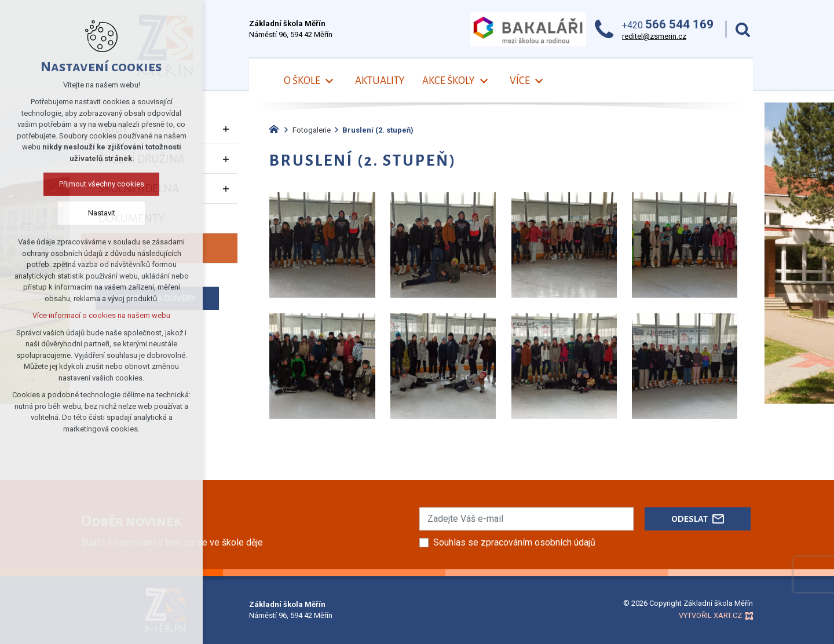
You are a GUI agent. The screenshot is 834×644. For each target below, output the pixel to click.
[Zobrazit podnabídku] (329, 81)
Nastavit (102, 213)
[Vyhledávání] (743, 29)
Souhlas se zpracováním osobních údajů (514, 542)
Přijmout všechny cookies (102, 184)
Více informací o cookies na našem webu (101, 315)
